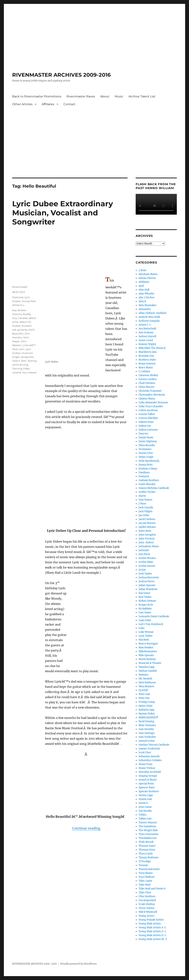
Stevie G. (144, 803)
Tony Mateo (146, 873)
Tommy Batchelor (149, 869)
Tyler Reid (145, 885)
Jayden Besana (147, 527)
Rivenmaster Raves (81, 96)
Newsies (144, 675)
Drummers (145, 449)
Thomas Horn (147, 850)
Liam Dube (145, 620)
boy (14, 310)
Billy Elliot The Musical (152, 348)
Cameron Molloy (148, 375)
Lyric (22, 349)
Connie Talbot (147, 414)
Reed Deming (146, 721)
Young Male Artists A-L (152, 931)
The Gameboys (147, 826)
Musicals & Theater (150, 663)
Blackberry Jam (148, 352)
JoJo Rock (144, 554)
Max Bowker (146, 647)
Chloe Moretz (146, 387)
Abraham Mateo (148, 274)
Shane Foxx (146, 764)
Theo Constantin (148, 834)
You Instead (29, 372)
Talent (16, 361)
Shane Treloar (147, 768)
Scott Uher (145, 752)
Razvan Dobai (147, 714)
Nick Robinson (147, 682)
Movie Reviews (147, 659)
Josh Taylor (145, 574)
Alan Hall (144, 290)
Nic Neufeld (145, 679)
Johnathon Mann (149, 546)
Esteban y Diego (148, 469)
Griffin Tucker (147, 492)
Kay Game (144, 593)
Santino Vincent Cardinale (154, 745)
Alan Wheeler (146, 294)
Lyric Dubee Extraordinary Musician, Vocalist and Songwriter (63, 213)
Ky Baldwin (145, 609)
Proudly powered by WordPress (78, 964)
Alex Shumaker (148, 305)
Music (119, 96)
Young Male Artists (150, 924)
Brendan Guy (146, 356)
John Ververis (147, 539)
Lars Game (145, 612)
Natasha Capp (147, 667)
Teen (24, 361)
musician (27, 353)
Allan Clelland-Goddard (152, 313)
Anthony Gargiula (149, 321)
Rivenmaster (20, 287)
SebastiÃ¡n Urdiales (150, 760)
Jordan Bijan (146, 562)
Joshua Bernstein (149, 577)
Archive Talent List (142, 96)
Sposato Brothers (149, 791)
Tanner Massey (148, 822)
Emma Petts (146, 465)
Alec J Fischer (147, 297)
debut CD (25, 322)
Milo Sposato (146, 655)
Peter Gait (144, 694)
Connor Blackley (148, 418)
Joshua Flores (147, 581)
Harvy (142, 496)
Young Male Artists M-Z (153, 939)
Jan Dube (144, 515)
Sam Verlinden (147, 737)
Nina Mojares (146, 686)
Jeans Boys (145, 531)
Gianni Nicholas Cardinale (154, 488)
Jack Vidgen (146, 511)
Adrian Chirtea (147, 278)
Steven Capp (146, 795)
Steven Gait (145, 799)
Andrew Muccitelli (149, 317)
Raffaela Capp (146, 710)
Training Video (21, 369)
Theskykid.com (148, 838)
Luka (141, 628)
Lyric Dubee (146, 636)
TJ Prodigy (145, 861)
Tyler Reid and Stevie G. (152, 889)
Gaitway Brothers (149, 480)
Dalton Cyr (145, 426)
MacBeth (144, 640)
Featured (18, 297)
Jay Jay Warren (147, 523)
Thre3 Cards (146, 854)
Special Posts (146, 784)
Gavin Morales (147, 484)
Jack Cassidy (146, 507)
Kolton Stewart (147, 601)
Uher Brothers (147, 896)
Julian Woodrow (148, 589)
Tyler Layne (145, 881)
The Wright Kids (148, 830)
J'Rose (142, 504)
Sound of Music (148, 780)
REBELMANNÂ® (148, 717)
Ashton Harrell (147, 336)
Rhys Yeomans (147, 725)
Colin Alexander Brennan (153, 402)
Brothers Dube (147, 360)
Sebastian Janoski (149, 756)
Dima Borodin (147, 445)
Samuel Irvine (147, 741)
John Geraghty (147, 535)
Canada (23, 318)
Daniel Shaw (146, 437)
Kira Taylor (145, 597)
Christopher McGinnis (152, 395)
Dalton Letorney (148, 430)
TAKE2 (143, 815)
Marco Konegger (148, 644)
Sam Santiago (147, 733)
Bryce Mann (146, 367)
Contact (69, 104)
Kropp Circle (146, 605)
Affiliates (48, 104)
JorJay (142, 570)
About (105, 96)
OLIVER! (144, 690)
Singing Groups (148, 776)
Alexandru (145, 309)
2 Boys (142, 270)
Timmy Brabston (149, 857)
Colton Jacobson (148, 410)
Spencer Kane (147, 787)
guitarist (22, 330)
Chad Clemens (147, 383)
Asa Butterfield (147, 329)
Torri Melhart (147, 877)
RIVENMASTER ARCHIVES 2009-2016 (61, 75)
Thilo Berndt (146, 842)
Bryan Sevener (147, 364)
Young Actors (147, 916)
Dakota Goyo (146, 422)
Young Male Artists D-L (152, 935)
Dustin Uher (146, 453)
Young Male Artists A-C (152, 927)
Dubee (16, 326)
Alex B (142, 301)
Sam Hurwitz (146, 729)
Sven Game (145, 807)
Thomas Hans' (147, 846)
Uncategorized (147, 900)
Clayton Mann (147, 399)
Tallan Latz (145, 819)
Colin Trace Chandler (151, 406)
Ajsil (141, 286)
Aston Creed (146, 340)
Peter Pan (144, 698)
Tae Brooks (145, 811)
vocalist (17, 372)
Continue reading (86, 828)
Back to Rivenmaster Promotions (37, 96)
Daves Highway (148, 441)
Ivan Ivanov (145, 500)
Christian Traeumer (150, 391)
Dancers (144, 434)
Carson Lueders (148, 379)
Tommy (143, 865)
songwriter (27, 357)
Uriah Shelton (147, 904)
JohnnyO (144, 550)
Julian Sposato (147, 585)
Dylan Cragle (146, 457)
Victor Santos (147, 908)
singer (16, 357)
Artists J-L (145, 325)
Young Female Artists (151, 920)
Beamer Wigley (147, 344)
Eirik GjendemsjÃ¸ (149, 461)
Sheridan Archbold (150, 772)
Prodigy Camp (147, 702)
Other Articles (22, 104)
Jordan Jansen (147, 566)
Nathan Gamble (148, 671)
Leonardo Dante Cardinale (154, 616)
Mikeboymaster (148, 651)
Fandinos (144, 472)
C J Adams (144, 371)
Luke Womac (146, 632)
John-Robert (146, 542)
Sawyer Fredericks (149, 749)
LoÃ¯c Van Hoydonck (151, 624)
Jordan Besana (147, 558)
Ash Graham (146, 332)
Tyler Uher (145, 892)
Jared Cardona (147, 519)
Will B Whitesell (148, 912)
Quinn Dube (146, 706)
